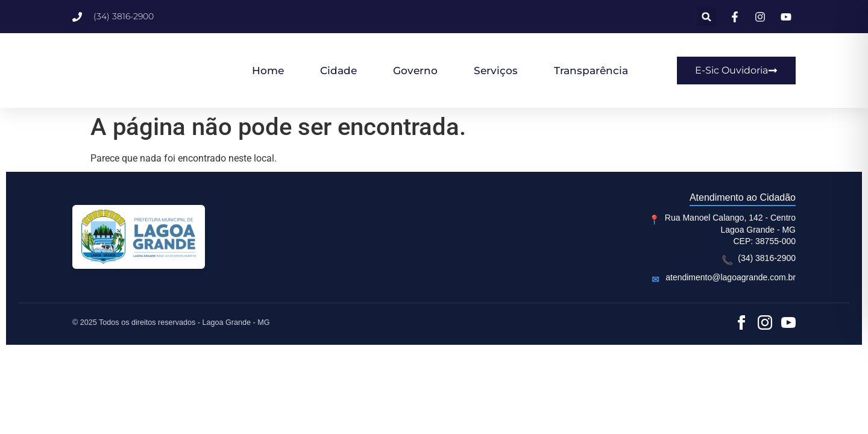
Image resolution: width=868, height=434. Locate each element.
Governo (415, 71)
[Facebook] (741, 322)
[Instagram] (765, 322)
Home (268, 71)
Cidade (338, 71)
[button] (707, 17)
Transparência (591, 71)
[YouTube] (788, 322)
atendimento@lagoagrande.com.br (731, 277)
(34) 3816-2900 (767, 258)
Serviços (496, 71)
